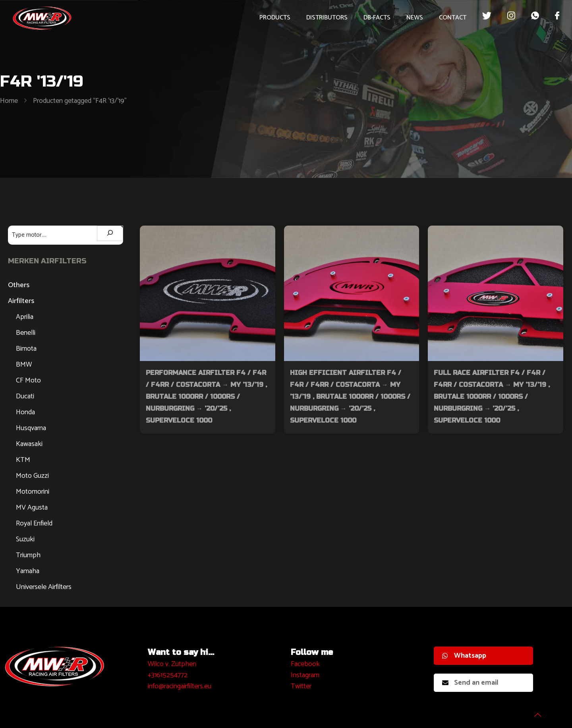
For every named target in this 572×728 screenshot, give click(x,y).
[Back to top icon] (534, 712)
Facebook (305, 664)
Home (9, 101)
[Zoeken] (110, 233)
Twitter (301, 686)
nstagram (306, 675)
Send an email (470, 683)
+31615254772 (168, 675)
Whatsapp (464, 656)
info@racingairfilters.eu (180, 686)
